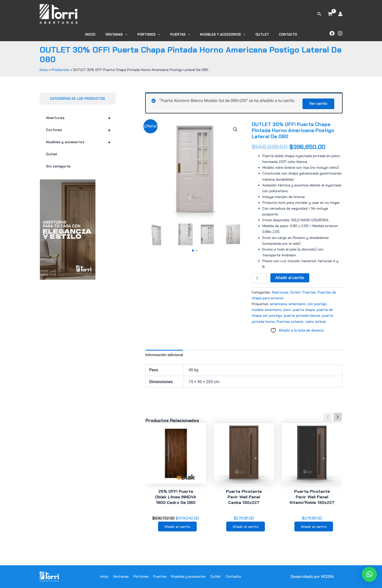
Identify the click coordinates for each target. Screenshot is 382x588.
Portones (152, 34)
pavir (287, 310)
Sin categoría (58, 166)
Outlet (255, 34)
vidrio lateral (316, 322)
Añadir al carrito (290, 278)
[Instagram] (340, 33)
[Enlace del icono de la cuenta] (340, 14)
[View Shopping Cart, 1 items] (330, 14)
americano (297, 304)
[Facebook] (332, 33)
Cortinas (81, 130)
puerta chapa (304, 310)
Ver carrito (317, 103)
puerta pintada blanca (302, 316)
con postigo (317, 304)
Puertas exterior (290, 322)
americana (278, 304)
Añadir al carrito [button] (177, 528)
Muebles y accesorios (219, 34)
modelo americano (267, 310)
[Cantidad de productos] (259, 278)
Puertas (180, 34)
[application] (132, 34)
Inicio (101, 34)
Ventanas (123, 34)
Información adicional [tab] (165, 355)
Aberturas (81, 118)
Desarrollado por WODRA (312, 577)
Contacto (277, 34)
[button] (319, 14)
